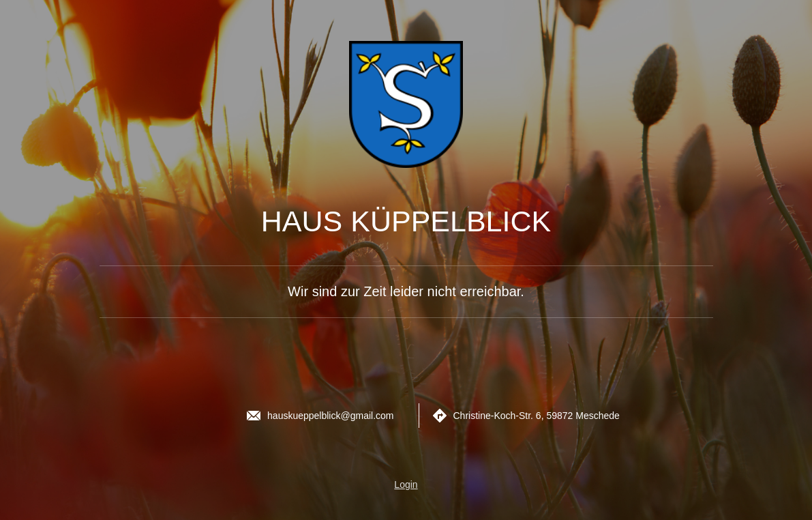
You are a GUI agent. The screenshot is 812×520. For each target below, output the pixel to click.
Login (406, 485)
